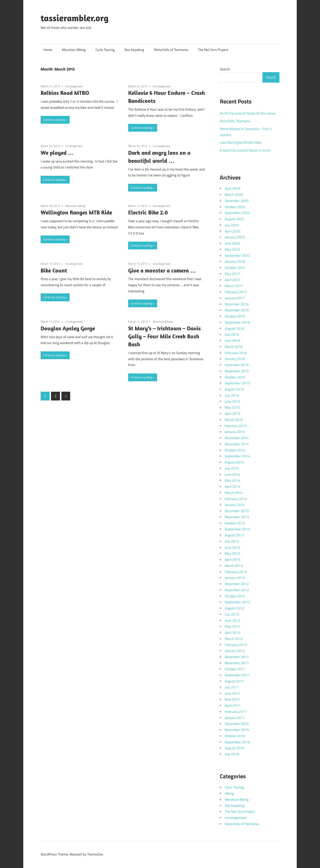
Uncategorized (74, 86)
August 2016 (234, 329)
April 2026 (233, 188)
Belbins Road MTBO (65, 93)
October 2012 (235, 596)
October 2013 (235, 523)
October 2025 (235, 207)
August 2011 (234, 681)
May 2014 (232, 480)
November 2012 (237, 590)
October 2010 (235, 736)
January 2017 (235, 298)
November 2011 (237, 663)
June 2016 (232, 341)
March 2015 (234, 420)
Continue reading (54, 120)
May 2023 (232, 249)
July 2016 (232, 334)
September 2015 (237, 383)
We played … (57, 153)
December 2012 (237, 584)
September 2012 (237, 602)
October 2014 (235, 450)
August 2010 (234, 748)
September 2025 (237, 213)
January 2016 (235, 359)
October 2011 (235, 669)
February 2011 (236, 712)
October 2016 (235, 316)
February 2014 (236, 499)
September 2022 (237, 256)
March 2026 (234, 195)
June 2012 (232, 620)
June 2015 (232, 401)
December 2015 (237, 365)
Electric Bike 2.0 (148, 212)
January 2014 (235, 505)
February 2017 (236, 292)
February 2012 (236, 645)
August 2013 (234, 535)
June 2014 (232, 474)
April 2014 (233, 487)
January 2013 (235, 578)
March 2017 (234, 286)
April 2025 (233, 231)
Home (48, 50)
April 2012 (233, 632)
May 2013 (232, 553)
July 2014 (232, 468)
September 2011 (237, 675)
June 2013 (232, 547)
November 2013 (237, 517)
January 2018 (235, 261)
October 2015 (235, 377)
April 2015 (233, 414)
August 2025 (234, 219)
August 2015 (234, 389)
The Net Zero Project (213, 50)
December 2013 (237, 511)
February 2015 (236, 426)
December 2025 (237, 201)
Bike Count (54, 270)
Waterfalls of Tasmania (171, 50)
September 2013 (237, 529)
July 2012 (232, 614)
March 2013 (234, 566)
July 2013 (232, 541)
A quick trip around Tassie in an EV (245, 150)
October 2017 (235, 268)
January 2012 (235, 651)
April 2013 (233, 560)
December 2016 (237, 304)
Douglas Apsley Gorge (68, 328)
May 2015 (232, 407)
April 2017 (233, 280)
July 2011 (232, 687)
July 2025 (232, 225)
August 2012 (234, 608)
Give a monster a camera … (162, 270)
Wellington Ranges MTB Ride (76, 212)
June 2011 (232, 693)
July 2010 (232, 754)
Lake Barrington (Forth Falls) (241, 142)
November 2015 (237, 371)
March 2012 (234, 639)
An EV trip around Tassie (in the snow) (247, 113)
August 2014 (234, 462)
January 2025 (235, 237)
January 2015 (235, 432)
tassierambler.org (75, 18)
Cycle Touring (105, 50)
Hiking (229, 793)
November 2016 (237, 310)
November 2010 (237, 730)
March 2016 (234, 347)
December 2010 (237, 724)
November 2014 (237, 444)
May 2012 (232, 626)
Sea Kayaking (134, 50)
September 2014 (237, 456)
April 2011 (233, 705)
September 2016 (237, 322)
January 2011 (235, 718)
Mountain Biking (74, 50)
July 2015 (232, 395)
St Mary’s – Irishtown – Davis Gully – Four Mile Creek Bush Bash (164, 336)
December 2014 (237, 438)
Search (225, 69)
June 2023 (232, 243)
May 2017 (232, 274)
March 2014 (234, 493)
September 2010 (237, 742)
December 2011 (237, 657)
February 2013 (236, 572)
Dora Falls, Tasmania (235, 121)
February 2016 (236, 353)
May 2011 (232, 699)
